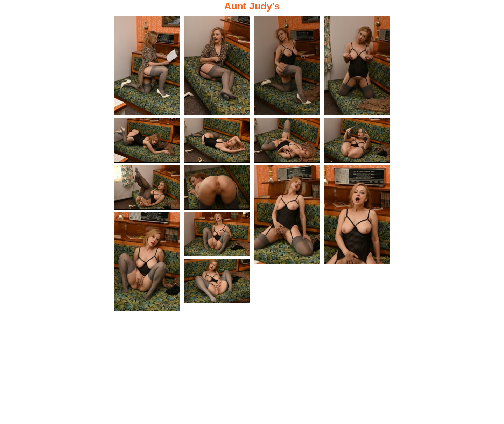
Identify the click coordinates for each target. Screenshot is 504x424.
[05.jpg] (147, 140)
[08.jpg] (357, 140)
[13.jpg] (147, 261)
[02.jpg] (217, 66)
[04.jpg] (357, 66)
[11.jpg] (287, 214)
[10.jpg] (217, 187)
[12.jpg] (357, 214)
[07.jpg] (287, 140)
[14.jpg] (217, 234)
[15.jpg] (217, 281)
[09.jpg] (147, 187)
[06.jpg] (217, 140)
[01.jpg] (147, 66)
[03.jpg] (287, 66)
